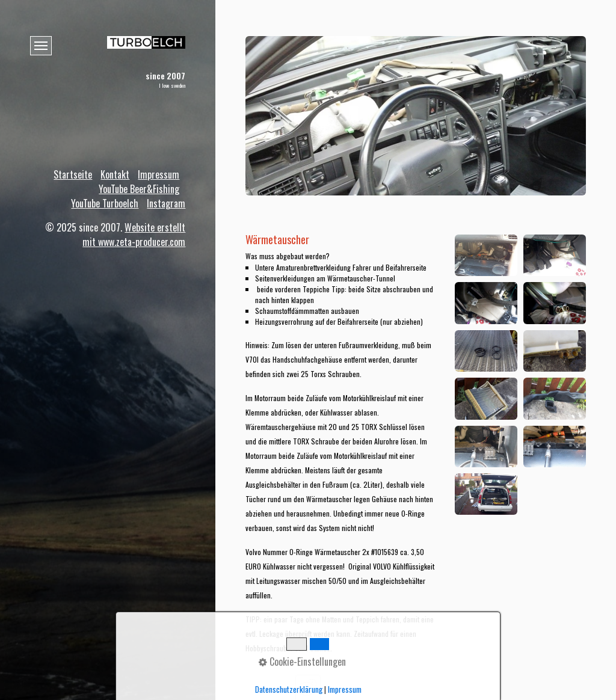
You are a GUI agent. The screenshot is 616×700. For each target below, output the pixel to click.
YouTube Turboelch (105, 203)
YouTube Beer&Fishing (139, 189)
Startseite (73, 174)
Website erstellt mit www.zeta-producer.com (134, 235)
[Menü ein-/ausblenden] (41, 46)
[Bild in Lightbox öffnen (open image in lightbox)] (486, 255)
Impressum (159, 174)
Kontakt (115, 174)
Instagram (166, 203)
